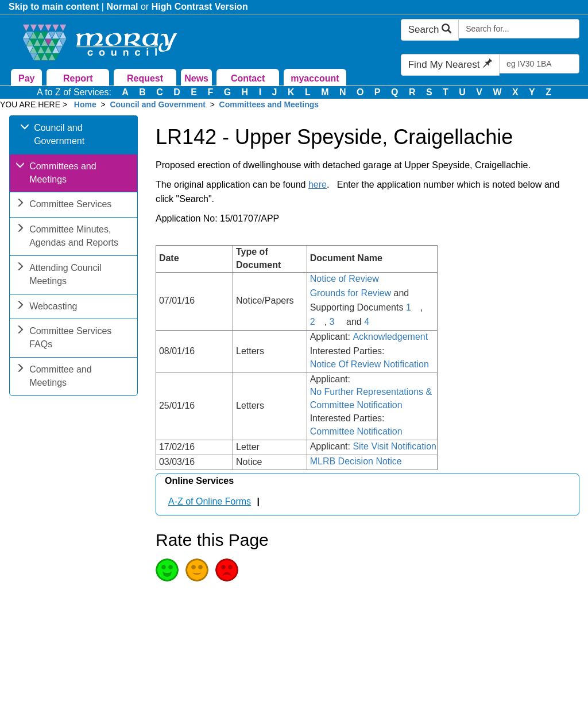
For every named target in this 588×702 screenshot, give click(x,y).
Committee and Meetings (54, 377)
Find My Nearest (450, 65)
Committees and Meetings (269, 104)
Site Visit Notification (394, 446)
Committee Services (63, 205)
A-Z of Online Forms (210, 501)
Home (85, 104)
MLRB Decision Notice (356, 461)
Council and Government (157, 104)
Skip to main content (54, 7)
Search (430, 30)
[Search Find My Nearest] (539, 64)
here (318, 185)
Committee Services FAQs (63, 339)
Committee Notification (356, 431)
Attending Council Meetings (58, 276)
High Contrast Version (200, 7)
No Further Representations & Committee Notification (371, 398)
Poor (227, 570)
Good (167, 570)
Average (197, 570)
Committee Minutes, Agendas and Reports (67, 237)
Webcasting (46, 307)
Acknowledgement (390, 337)
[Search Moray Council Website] (519, 29)
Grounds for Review (351, 293)
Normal (122, 7)
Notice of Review (345, 279)
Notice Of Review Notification (370, 364)
